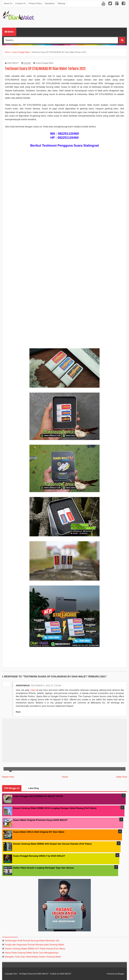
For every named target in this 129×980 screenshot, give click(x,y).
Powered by (112, 974)
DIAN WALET (43, 974)
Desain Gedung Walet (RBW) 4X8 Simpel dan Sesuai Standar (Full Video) (52, 844)
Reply (18, 712)
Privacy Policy (35, 3)
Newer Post (8, 777)
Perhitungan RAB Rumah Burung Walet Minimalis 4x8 (32, 941)
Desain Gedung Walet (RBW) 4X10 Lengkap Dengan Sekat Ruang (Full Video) (55, 808)
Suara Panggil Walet (45, 63)
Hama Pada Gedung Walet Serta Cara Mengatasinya (32, 953)
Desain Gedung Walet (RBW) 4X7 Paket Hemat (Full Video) (35, 949)
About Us (8, 3)
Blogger (121, 974)
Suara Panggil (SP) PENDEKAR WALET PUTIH (38, 796)
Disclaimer (50, 3)
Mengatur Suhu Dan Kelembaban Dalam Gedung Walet (33, 957)
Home (65, 777)
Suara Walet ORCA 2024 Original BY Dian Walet (39, 832)
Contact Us (20, 3)
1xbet (33, 690)
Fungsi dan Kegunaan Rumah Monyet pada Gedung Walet (34, 945)
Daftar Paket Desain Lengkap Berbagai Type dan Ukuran (44, 868)
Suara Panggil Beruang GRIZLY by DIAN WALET (39, 856)
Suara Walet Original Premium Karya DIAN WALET (40, 820)
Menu (9, 32)
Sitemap (61, 3)
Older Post (122, 777)
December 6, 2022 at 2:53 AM (46, 686)
